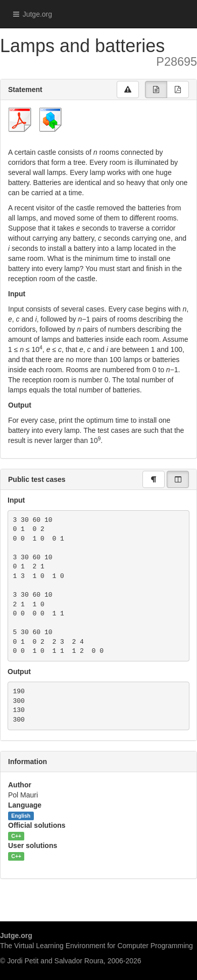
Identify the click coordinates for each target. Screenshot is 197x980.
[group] (156, 90)
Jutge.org (30, 14)
